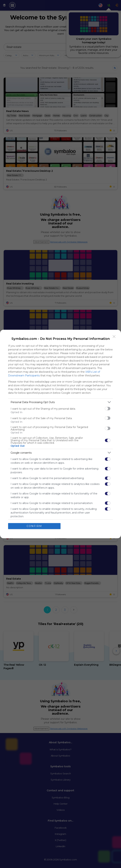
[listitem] (61, 402)
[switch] (108, 409)
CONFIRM (34, 526)
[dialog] (61, 434)
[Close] (114, 337)
